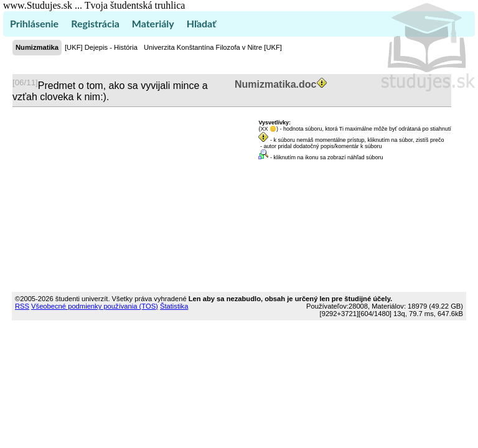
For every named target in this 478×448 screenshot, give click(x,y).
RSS (22, 306)
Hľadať (201, 23)
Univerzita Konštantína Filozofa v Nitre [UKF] (213, 47)
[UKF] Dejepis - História (101, 47)
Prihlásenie (34, 23)
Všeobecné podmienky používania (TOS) (95, 306)
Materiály (153, 23)
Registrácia (95, 23)
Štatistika (174, 306)
